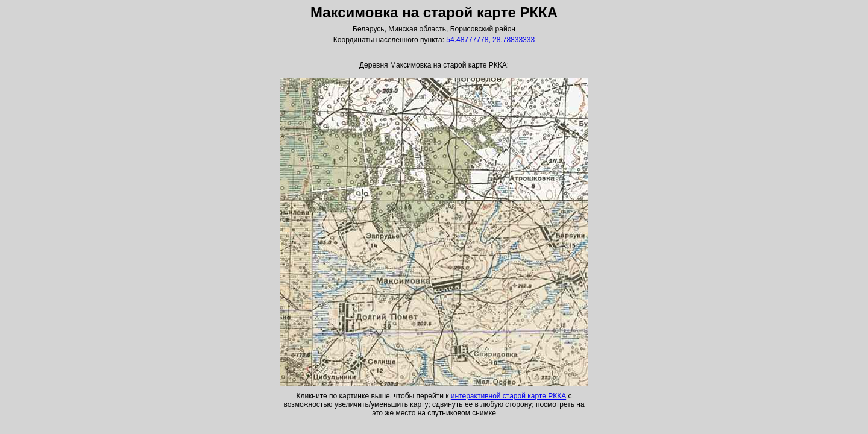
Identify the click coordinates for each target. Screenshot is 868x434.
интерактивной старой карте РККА (508, 396)
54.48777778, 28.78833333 (490, 40)
